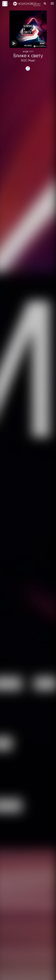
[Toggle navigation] (52, 3)
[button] (42, 43)
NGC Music (28, 61)
